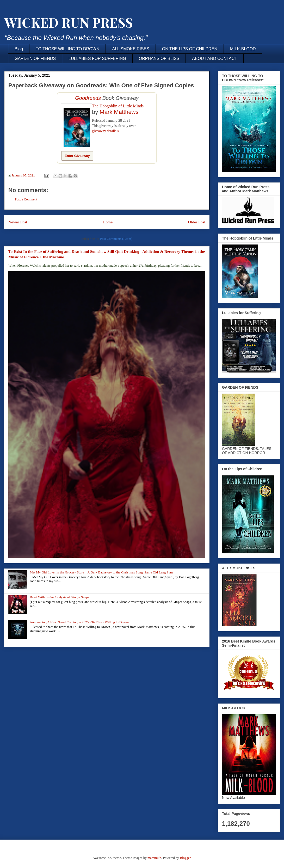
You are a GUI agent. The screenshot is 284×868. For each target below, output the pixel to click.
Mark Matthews (119, 112)
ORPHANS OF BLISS (159, 59)
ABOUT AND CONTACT (215, 59)
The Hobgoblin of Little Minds (118, 106)
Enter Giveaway (77, 156)
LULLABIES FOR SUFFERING (97, 59)
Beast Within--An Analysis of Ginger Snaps (59, 597)
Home (108, 222)
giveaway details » (106, 131)
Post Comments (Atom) (116, 239)
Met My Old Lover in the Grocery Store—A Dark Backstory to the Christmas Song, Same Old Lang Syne (101, 572)
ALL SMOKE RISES (131, 49)
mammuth (154, 858)
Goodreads (88, 98)
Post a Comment (26, 199)
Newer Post (18, 222)
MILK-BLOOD (243, 49)
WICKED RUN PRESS (69, 22)
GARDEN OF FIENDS (35, 59)
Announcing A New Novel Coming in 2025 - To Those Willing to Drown (79, 622)
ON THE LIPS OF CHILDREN (190, 49)
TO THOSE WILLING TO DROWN (67, 49)
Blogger (185, 858)
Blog (19, 49)
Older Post (197, 222)
